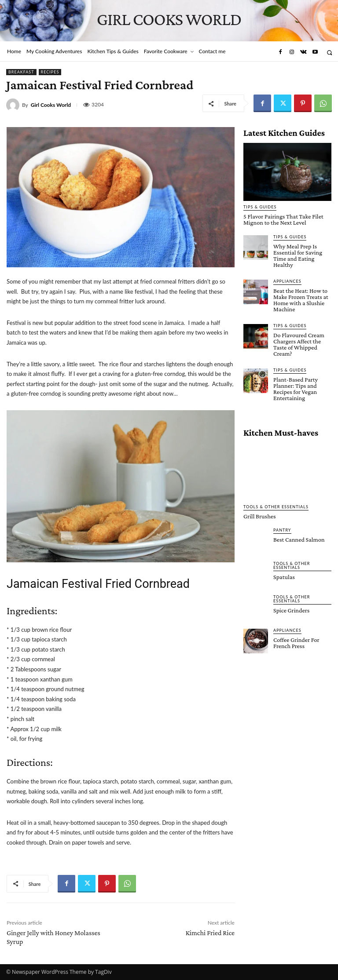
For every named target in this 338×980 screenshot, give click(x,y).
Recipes (50, 72)
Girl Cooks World (51, 105)
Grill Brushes (259, 514)
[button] (329, 53)
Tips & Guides (260, 207)
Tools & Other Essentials (276, 505)
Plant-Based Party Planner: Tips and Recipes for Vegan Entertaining (295, 387)
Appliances (287, 280)
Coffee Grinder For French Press (296, 641)
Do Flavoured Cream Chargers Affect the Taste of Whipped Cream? (298, 343)
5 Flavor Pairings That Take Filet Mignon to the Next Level (283, 219)
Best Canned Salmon (299, 537)
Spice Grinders (291, 608)
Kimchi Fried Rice (210, 933)
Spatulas (284, 575)
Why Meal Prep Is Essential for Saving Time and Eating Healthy (297, 255)
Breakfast (21, 72)
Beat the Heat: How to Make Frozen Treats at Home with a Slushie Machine (300, 299)
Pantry (282, 528)
